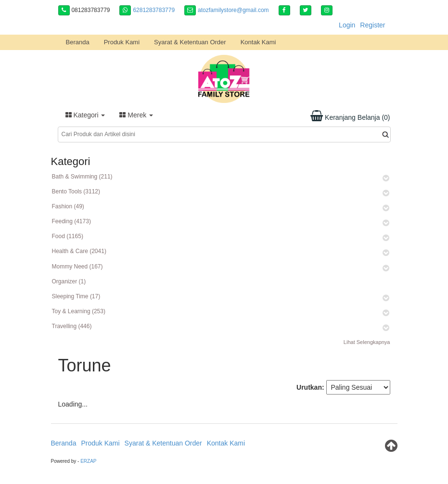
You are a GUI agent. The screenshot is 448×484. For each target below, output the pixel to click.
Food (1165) (68, 236)
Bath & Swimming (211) (82, 177)
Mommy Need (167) (77, 267)
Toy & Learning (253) (79, 311)
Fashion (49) (68, 206)
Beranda (78, 42)
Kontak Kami (258, 42)
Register (372, 25)
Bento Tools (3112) (76, 191)
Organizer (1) (69, 281)
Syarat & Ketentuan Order (190, 42)
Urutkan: (310, 387)
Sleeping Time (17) (76, 296)
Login (347, 25)
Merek (136, 115)
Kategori (85, 115)
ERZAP (88, 461)
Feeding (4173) (71, 221)
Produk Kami (122, 42)
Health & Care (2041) (79, 251)
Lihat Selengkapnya (367, 342)
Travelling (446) (72, 326)
